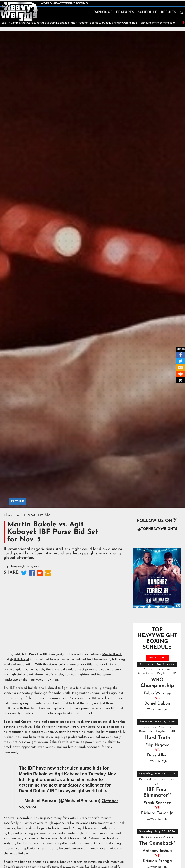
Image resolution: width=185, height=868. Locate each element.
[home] (19, 12)
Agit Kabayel (19, 659)
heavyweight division (43, 680)
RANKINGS (103, 12)
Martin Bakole (112, 654)
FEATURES (125, 12)
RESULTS (168, 12)
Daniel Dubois (34, 670)
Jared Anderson (100, 727)
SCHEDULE (147, 12)
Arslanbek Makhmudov (92, 823)
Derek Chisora (69, 838)
